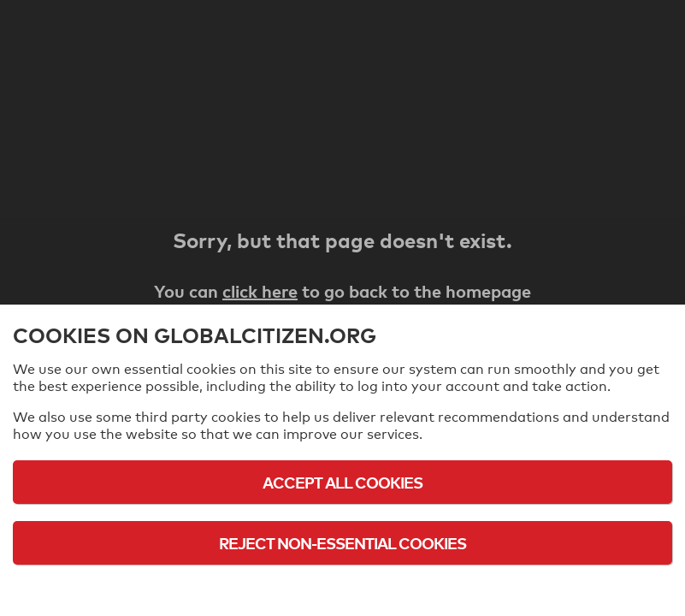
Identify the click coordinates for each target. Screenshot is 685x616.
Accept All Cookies (342, 482)
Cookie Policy (343, 590)
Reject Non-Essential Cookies (342, 543)
